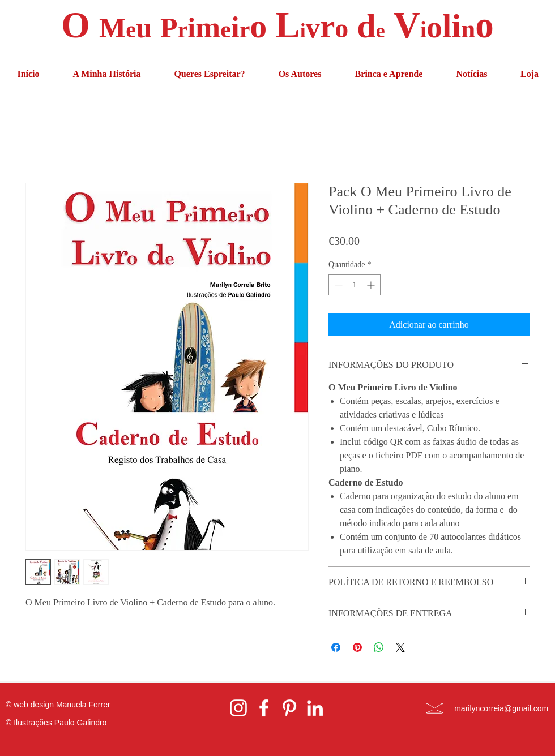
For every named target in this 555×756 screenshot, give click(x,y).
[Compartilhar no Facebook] (336, 647)
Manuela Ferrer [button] (84, 705)
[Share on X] (400, 647)
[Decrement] (337, 285)
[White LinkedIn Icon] (315, 708)
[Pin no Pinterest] (357, 647)
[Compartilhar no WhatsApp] (379, 647)
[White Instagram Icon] (238, 708)
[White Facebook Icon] (264, 708)
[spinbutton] (355, 285)
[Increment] (372, 285)
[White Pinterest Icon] (289, 708)
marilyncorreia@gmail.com (501, 708)
